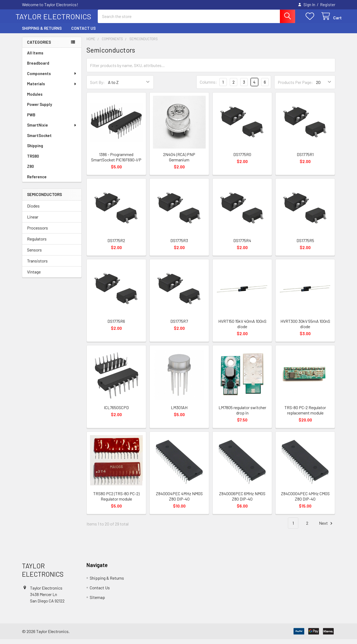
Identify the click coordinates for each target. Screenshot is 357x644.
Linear (33, 222)
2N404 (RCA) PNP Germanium (179, 162)
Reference (37, 182)
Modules (35, 99)
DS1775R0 (242, 159)
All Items (35, 58)
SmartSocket (39, 140)
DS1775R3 (179, 245)
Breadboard (38, 68)
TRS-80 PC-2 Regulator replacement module (305, 415)
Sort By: (97, 87)
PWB (31, 120)
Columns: (208, 87)
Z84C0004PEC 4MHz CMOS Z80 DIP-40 (305, 501)
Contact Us (83, 33)
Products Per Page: (295, 87)
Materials (52, 88)
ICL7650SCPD (116, 412)
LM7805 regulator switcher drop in (242, 415)
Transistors (37, 266)
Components (52, 78)
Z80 (31, 171)
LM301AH (179, 412)
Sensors (34, 255)
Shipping (35, 150)
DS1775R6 (116, 326)
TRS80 (33, 161)
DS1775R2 (116, 245)
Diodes (33, 211)
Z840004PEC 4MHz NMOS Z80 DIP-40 (179, 501)
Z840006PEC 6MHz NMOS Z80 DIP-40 (242, 501)
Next (326, 528)
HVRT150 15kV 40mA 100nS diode (242, 329)
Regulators (37, 244)
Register (328, 5)
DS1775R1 (305, 159)
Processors (37, 233)
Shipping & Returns (42, 33)
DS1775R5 (305, 245)
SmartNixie (52, 130)
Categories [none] (39, 47)
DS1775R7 (179, 326)
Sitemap (97, 602)
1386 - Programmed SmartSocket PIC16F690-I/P (116, 162)
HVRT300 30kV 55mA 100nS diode (305, 329)
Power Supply (40, 109)
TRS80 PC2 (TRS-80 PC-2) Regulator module (116, 501)
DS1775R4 (242, 245)
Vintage (34, 277)
